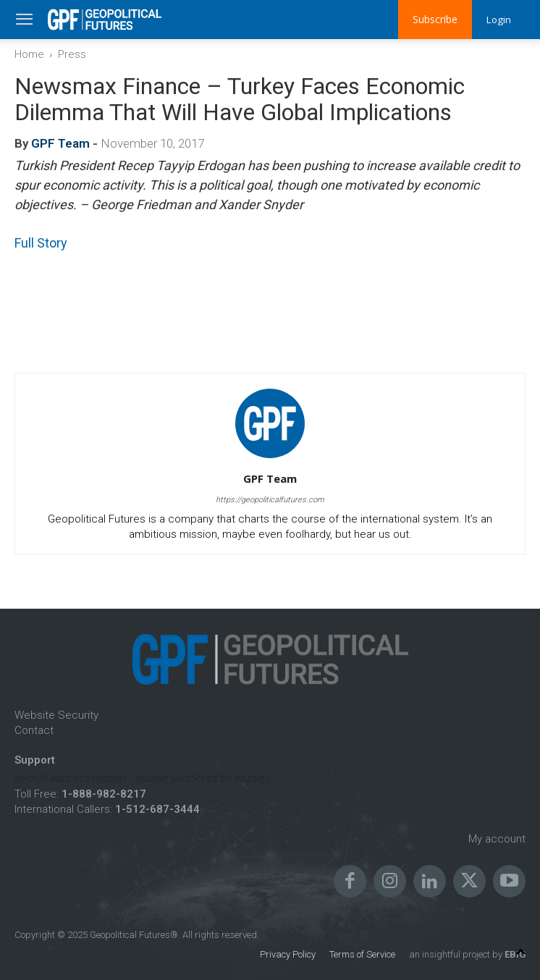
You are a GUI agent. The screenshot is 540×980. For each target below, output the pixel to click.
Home (29, 54)
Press (72, 54)
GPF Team (60, 143)
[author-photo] (270, 458)
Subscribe (434, 19)
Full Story (41, 243)
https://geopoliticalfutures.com (270, 500)
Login (498, 19)
